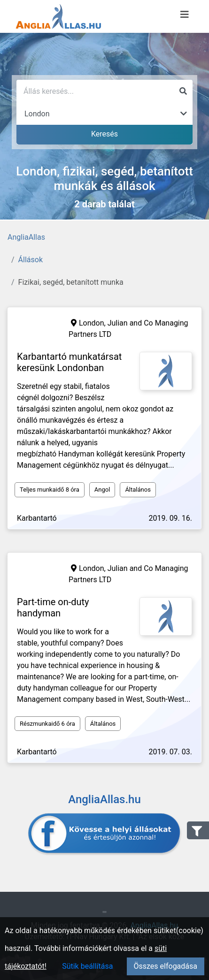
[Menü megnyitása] (185, 15)
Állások (31, 260)
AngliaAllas (26, 237)
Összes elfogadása (166, 966)
